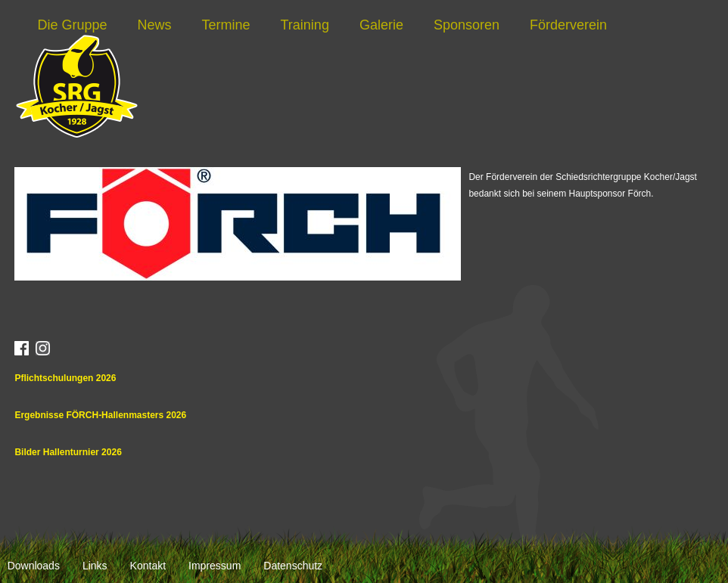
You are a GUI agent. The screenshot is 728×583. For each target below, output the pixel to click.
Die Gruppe (72, 25)
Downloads (34, 566)
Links (95, 566)
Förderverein (568, 25)
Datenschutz (293, 566)
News (154, 25)
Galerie (381, 25)
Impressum (215, 566)
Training (305, 25)
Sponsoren (467, 25)
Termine (226, 25)
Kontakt (148, 566)
